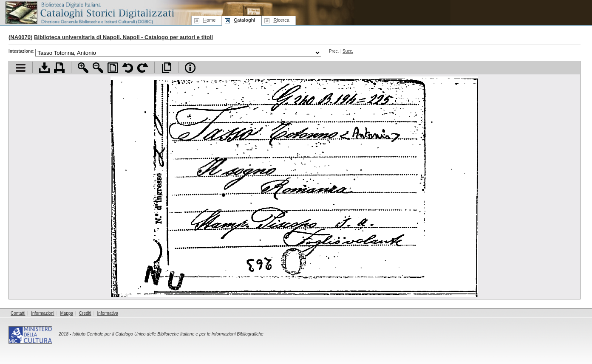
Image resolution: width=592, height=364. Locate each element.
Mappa (67, 313)
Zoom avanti (83, 68)
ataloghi (244, 20)
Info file (190, 68)
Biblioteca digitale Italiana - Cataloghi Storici (89, 12)
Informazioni (42, 313)
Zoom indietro (98, 68)
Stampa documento (59, 68)
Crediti (85, 313)
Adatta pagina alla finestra (113, 68)
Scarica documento (44, 68)
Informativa (108, 313)
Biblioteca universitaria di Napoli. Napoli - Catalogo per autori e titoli (123, 37)
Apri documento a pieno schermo (166, 68)
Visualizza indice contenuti (21, 68)
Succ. (348, 51)
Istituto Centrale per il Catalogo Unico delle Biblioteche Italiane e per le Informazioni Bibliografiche (168, 334)
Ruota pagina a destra (143, 68)
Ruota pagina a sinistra (128, 68)
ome (209, 20)
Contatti (18, 313)
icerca (281, 20)
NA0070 (20, 37)
